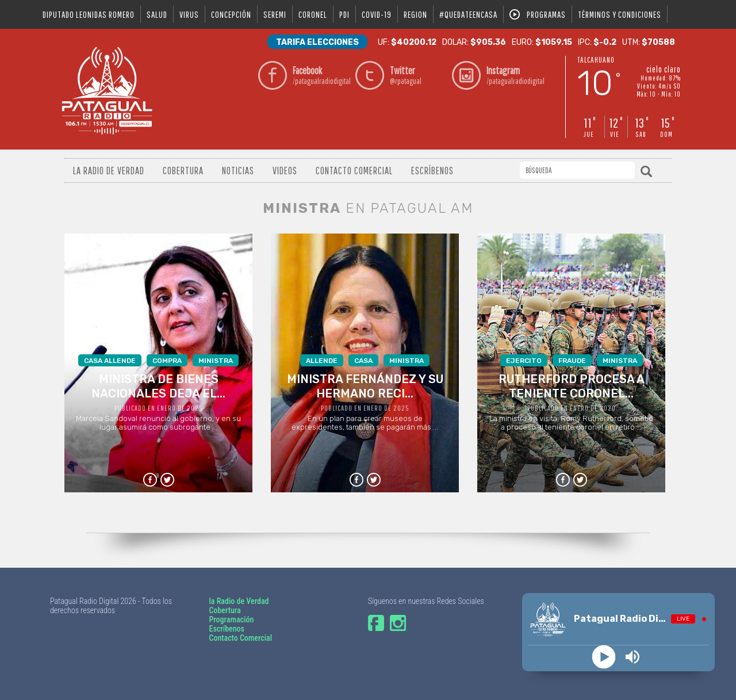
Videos (285, 171)
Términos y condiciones (620, 14)
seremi (275, 14)
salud (157, 14)
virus (189, 14)
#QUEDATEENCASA (468, 14)
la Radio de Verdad (239, 601)
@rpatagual (418, 75)
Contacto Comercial (354, 171)
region (415, 14)
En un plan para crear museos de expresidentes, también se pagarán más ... (365, 393)
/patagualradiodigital (321, 75)
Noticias (238, 171)
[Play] (604, 657)
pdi (344, 14)
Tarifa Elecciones (317, 42)
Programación (231, 619)
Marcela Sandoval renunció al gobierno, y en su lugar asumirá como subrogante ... (158, 393)
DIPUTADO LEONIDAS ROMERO (89, 14)
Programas (546, 14)
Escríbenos (432, 171)
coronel (313, 14)
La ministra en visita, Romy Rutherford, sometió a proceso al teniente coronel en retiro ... (571, 393)
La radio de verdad (109, 171)
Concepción (231, 14)
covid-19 (377, 14)
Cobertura (183, 171)
